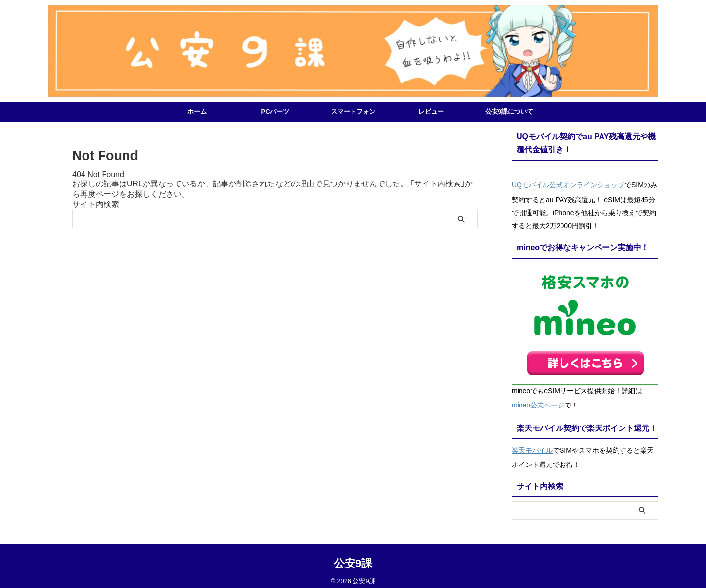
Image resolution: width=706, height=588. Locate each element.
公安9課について (509, 112)
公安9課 (353, 557)
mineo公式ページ (538, 402)
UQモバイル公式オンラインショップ (568, 184)
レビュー (431, 112)
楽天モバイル (532, 445)
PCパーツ (275, 112)
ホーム (197, 112)
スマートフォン (353, 112)
